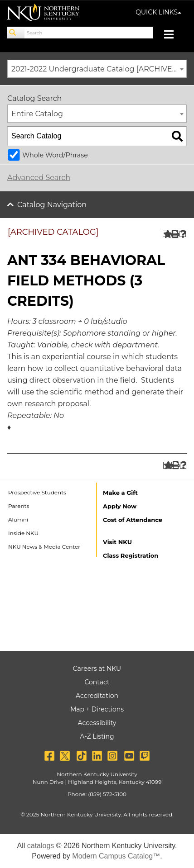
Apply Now (120, 506)
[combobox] (97, 69)
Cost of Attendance (133, 520)
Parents (19, 506)
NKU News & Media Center (44, 547)
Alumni (18, 519)
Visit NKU (117, 542)
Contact (97, 682)
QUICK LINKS (158, 12)
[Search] (16, 33)
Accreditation (97, 696)
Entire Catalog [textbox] (37, 114)
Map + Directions (97, 709)
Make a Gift (120, 493)
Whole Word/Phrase (55, 155)
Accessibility (97, 723)
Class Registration (131, 555)
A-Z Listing (97, 736)
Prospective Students (37, 492)
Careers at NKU (97, 669)
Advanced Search (39, 178)
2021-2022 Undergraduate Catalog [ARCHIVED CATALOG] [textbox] (99, 69)
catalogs (41, 846)
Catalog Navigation (52, 205)
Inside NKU (23, 533)
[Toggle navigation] (173, 36)
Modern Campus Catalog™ (116, 856)
